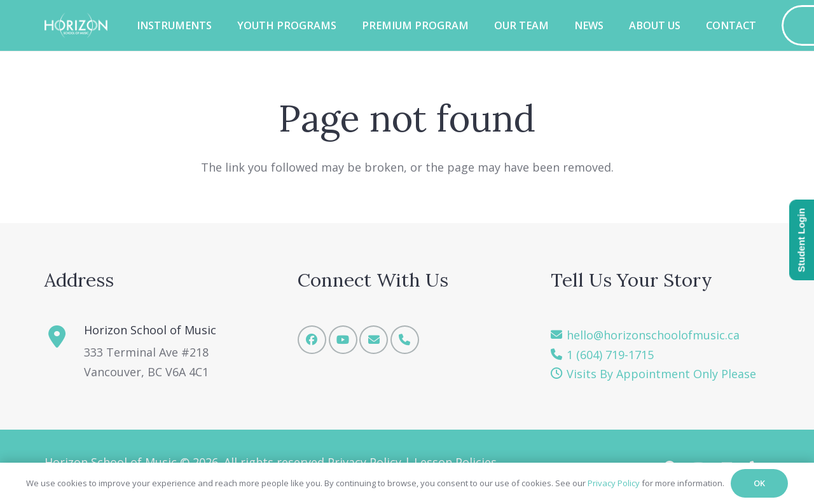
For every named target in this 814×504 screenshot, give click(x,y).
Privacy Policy (614, 483)
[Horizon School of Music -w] (76, 25)
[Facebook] (312, 340)
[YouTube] (343, 340)
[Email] (374, 340)
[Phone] (405, 340)
